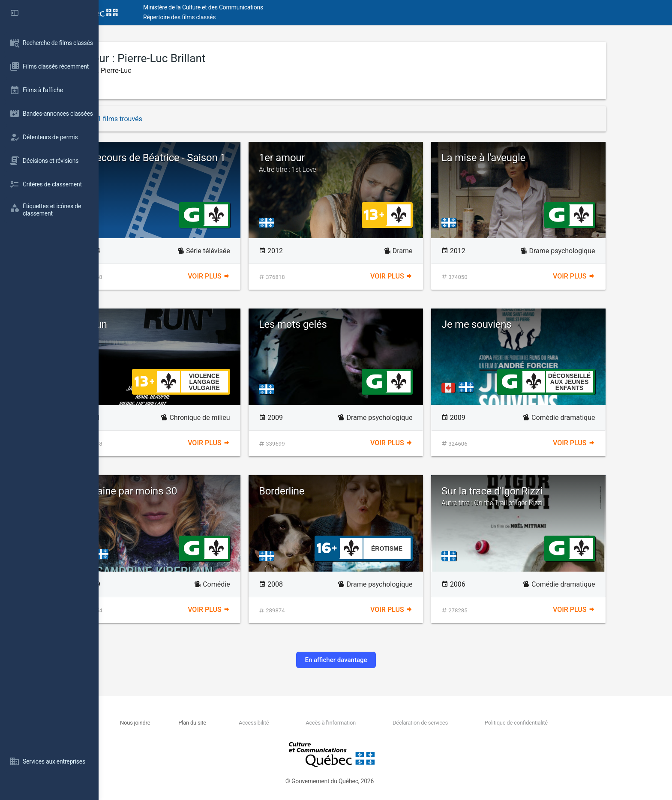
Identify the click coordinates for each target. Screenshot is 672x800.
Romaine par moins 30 (176, 491)
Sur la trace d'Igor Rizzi (568, 496)
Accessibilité (303, 723)
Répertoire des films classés (229, 17)
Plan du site (242, 723)
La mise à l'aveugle (533, 158)
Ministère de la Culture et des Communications (253, 7)
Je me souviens (526, 324)
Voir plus (258, 276)
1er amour (385, 163)
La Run (141, 324)
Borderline (331, 491)
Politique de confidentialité (565, 723)
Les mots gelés (343, 324)
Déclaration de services (469, 723)
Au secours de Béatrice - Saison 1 (201, 158)
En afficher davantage (385, 660)
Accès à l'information (380, 723)
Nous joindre (185, 723)
